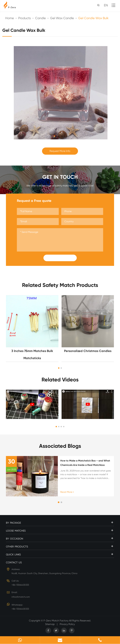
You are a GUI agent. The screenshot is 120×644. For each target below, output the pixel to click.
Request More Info (60, 151)
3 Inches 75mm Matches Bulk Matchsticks (32, 354)
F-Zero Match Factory (56, 621)
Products (25, 18)
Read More (67, 492)
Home (10, 18)
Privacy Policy (67, 624)
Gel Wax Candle (62, 18)
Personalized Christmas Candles (88, 351)
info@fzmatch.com (21, 597)
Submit (60, 258)
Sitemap (50, 624)
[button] (59, 368)
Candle (40, 18)
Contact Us (14, 562)
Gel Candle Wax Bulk (93, 18)
